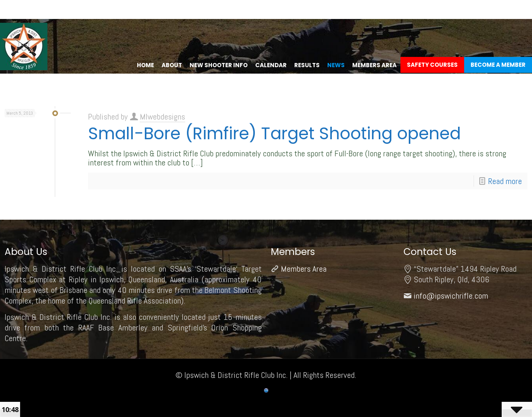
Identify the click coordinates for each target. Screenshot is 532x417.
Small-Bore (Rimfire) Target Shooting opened (274, 133)
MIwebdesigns (162, 116)
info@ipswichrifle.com (451, 296)
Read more (505, 181)
